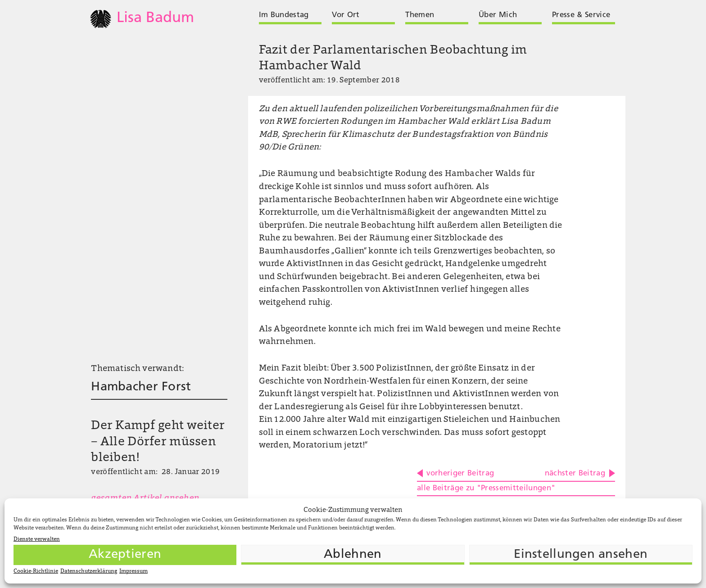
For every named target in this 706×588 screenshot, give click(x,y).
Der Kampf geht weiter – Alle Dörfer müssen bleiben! (158, 442)
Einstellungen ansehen (581, 555)
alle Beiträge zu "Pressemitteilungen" (486, 488)
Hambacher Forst (141, 387)
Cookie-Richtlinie (36, 571)
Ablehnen (353, 555)
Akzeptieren (125, 555)
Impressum (134, 571)
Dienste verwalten (37, 539)
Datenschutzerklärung (89, 571)
